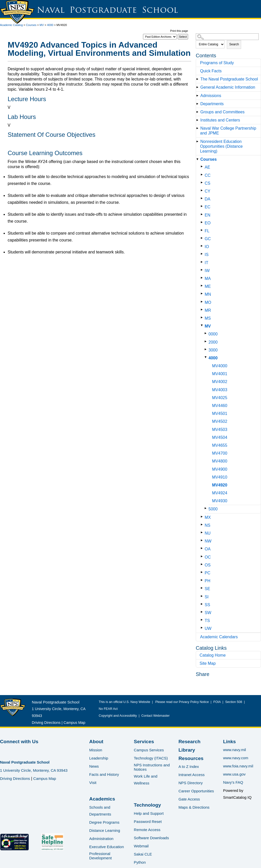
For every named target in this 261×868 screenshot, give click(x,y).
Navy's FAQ (233, 782)
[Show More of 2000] (207, 341)
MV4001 (220, 374)
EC (207, 207)
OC (208, 557)
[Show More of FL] (203, 230)
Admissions (211, 96)
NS (207, 525)
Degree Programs (104, 822)
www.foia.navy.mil (238, 766)
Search (234, 44)
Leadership (99, 758)
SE (207, 589)
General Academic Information (228, 87)
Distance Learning (105, 830)
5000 (213, 509)
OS (208, 565)
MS (208, 318)
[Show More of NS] (203, 525)
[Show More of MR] (203, 310)
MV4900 (220, 469)
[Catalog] (160, 37)
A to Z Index (189, 767)
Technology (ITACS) (151, 758)
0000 (213, 334)
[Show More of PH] (203, 580)
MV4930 (220, 501)
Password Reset (148, 822)
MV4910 (220, 477)
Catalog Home (213, 655)
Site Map (208, 663)
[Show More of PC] (203, 572)
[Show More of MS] (203, 317)
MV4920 (220, 485)
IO (207, 247)
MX (208, 517)
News (94, 766)
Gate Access (189, 799)
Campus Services (149, 750)
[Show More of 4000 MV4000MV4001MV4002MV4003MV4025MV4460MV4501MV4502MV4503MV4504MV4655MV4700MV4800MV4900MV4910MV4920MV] (207, 357)
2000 (213, 342)
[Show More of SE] (203, 588)
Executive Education (107, 847)
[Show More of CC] (203, 175)
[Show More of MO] (203, 302)
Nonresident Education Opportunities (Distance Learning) (221, 146)
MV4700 (220, 453)
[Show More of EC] (203, 206)
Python (140, 862)
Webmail (141, 846)
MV (42, 25)
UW (208, 628)
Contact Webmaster (155, 716)
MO (208, 302)
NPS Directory (191, 783)
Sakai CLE (143, 854)
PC (207, 573)
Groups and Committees (222, 112)
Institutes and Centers (220, 120)
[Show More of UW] (203, 628)
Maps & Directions (194, 807)
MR (208, 310)
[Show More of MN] (203, 294)
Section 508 (234, 702)
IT (206, 263)
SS (207, 605)
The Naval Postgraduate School (229, 79)
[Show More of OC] (203, 556)
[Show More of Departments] (198, 104)
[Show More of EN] (203, 214)
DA (207, 199)
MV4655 (220, 445)
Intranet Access (192, 775)
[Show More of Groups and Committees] (198, 112)
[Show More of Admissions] (198, 96)
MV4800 (220, 461)
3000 (213, 350)
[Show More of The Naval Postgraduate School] (198, 79)
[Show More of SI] (203, 596)
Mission (96, 750)
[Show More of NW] (203, 540)
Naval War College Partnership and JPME (228, 131)
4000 (50, 25)
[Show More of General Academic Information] (198, 87)
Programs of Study (217, 63)
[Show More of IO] (203, 246)
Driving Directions (46, 723)
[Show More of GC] (203, 238)
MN (208, 294)
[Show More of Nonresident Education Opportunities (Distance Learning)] (198, 141)
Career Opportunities (196, 791)
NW (208, 541)
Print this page (179, 31)
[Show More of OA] (203, 548)
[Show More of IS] (203, 254)
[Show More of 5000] (207, 508)
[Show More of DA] (203, 198)
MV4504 (220, 437)
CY (207, 191)
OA (208, 549)
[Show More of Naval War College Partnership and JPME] (198, 128)
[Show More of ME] (203, 286)
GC (208, 239)
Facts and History (104, 774)
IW (207, 271)
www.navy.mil (234, 750)
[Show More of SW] (203, 612)
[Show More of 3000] (207, 349)
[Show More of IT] (203, 262)
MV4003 (220, 390)
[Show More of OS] (203, 564)
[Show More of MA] (203, 278)
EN (207, 215)
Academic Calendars (219, 637)
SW (208, 613)
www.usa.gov (234, 774)
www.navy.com (236, 758)
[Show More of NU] (203, 532)
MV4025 (220, 398)
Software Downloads (151, 838)
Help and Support (149, 813)
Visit (93, 783)
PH (207, 581)
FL (207, 231)
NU (208, 533)
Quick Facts (211, 71)
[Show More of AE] (203, 166)
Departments (212, 104)
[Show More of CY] (203, 190)
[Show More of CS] (203, 182)
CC (208, 175)
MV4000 (220, 366)
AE (207, 167)
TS (207, 621)
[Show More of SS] (203, 604)
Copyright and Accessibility (118, 716)
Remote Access (147, 830)
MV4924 (220, 493)
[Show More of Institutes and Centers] (198, 120)
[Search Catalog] (227, 37)
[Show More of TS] (203, 620)
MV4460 (220, 406)
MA (208, 279)
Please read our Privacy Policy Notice (183, 702)
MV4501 (220, 413)
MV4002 (220, 382)
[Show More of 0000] (207, 333)
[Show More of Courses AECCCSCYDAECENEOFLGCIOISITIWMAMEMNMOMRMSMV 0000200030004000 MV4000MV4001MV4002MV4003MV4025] (198, 159)
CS (207, 183)
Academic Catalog (11, 25)
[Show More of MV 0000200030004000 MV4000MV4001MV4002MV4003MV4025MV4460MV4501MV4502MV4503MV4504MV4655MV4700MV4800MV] (203, 325)
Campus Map (74, 723)
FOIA (217, 702)
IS (207, 255)
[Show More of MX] (203, 517)
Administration (101, 839)
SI (207, 597)
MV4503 (220, 430)
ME (208, 286)
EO (208, 223)
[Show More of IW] (203, 270)
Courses (31, 25)
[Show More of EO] (203, 222)
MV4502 (220, 421)
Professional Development (100, 856)
